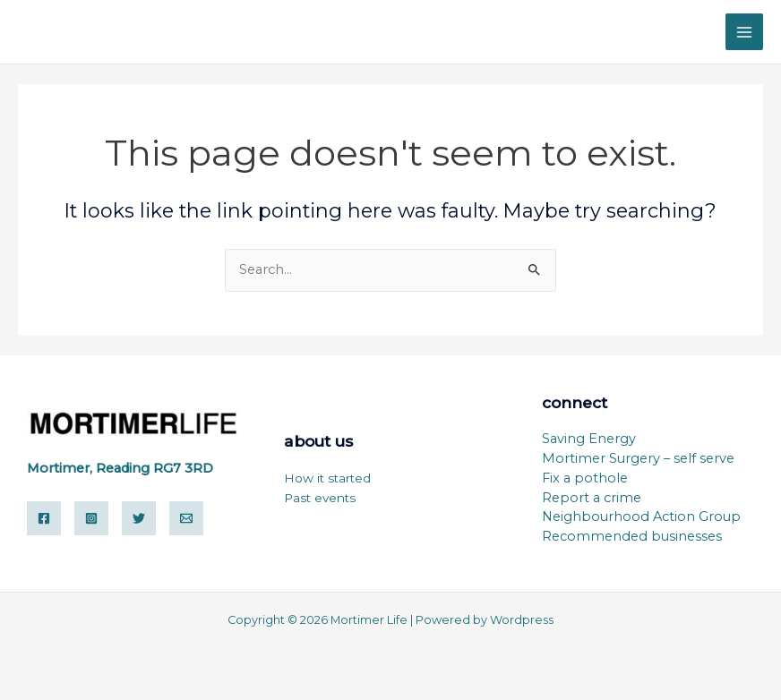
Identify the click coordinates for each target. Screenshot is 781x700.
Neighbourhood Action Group (641, 516)
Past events (320, 498)
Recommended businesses (632, 536)
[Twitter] (139, 518)
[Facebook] (44, 518)
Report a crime (592, 498)
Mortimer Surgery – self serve (638, 458)
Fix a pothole (585, 478)
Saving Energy (589, 439)
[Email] (186, 518)
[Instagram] (91, 518)
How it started (327, 478)
